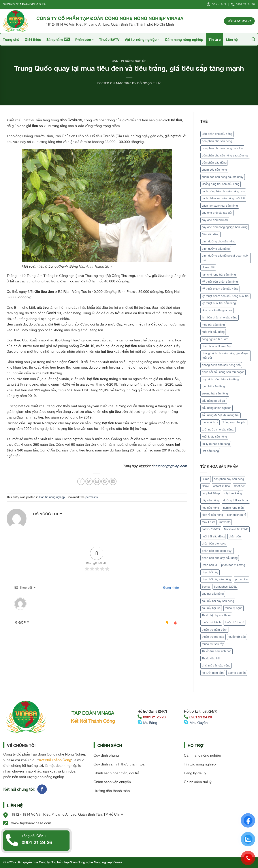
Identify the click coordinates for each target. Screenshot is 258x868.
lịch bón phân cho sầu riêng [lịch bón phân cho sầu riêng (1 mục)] (219, 317)
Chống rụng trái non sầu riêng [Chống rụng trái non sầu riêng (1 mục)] (220, 184)
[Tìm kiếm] (253, 39)
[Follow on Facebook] (42, 789)
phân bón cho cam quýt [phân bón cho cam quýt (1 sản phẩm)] (217, 551)
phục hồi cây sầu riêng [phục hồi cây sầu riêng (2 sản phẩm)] (216, 579)
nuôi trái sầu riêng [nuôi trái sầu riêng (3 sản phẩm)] (213, 536)
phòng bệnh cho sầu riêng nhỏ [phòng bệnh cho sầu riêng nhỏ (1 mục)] (221, 365)
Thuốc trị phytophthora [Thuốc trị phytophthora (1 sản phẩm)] (216, 615)
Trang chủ (11, 39)
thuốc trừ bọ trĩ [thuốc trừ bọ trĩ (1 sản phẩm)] (234, 622)
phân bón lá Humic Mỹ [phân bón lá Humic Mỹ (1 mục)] (216, 346)
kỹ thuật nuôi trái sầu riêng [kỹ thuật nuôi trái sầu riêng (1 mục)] (219, 303)
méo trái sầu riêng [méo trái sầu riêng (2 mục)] (213, 325)
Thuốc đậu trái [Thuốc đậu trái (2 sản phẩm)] (211, 658)
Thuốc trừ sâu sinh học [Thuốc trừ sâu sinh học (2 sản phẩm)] (217, 651)
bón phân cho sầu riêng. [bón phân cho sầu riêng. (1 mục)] (217, 141)
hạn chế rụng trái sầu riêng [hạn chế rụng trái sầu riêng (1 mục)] (219, 275)
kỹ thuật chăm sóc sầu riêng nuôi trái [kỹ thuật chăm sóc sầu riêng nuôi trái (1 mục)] (225, 296)
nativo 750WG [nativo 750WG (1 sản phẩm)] (211, 529)
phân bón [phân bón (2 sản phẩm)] (235, 536)
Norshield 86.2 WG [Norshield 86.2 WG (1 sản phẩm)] (236, 529)
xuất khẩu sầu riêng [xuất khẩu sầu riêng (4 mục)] (214, 437)
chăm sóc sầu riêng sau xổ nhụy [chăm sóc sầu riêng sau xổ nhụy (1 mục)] (223, 177)
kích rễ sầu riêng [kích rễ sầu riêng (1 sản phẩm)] (212, 515)
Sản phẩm (55, 39)
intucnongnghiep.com (170, 466)
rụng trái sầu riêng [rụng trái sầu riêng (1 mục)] (213, 386)
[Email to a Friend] (97, 481)
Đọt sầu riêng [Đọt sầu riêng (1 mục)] (210, 451)
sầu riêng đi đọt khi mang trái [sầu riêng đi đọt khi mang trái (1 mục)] (220, 415)
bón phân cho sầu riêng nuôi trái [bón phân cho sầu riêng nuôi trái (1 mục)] (222, 148)
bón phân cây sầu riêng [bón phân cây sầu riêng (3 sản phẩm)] (229, 479)
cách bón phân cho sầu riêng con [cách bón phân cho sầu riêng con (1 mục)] (223, 191)
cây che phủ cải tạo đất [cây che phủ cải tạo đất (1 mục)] (217, 213)
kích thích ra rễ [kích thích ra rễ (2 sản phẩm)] (237, 515)
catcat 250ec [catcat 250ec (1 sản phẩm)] (221, 486)
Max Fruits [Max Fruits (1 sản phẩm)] (208, 522)
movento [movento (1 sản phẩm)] (225, 522)
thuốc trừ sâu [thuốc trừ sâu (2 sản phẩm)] (237, 637)
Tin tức (215, 39)
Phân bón (85, 39)
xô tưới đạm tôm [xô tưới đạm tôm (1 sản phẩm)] (213, 673)
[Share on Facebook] (81, 481)
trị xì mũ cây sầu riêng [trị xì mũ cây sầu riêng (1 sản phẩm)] (216, 665)
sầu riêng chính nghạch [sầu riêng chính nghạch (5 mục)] (217, 408)
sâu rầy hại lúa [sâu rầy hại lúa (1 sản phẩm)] (211, 608)
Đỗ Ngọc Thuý (149, 83)
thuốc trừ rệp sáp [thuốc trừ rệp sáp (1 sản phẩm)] (213, 637)
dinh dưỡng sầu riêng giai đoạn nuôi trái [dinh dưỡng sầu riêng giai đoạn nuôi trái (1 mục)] (225, 258)
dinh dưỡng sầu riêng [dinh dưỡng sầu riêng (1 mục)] (216, 249)
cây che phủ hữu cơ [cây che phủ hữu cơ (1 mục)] (215, 220)
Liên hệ (232, 39)
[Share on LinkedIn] (113, 481)
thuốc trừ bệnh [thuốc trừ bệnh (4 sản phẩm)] (211, 622)
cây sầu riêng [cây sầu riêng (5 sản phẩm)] (210, 500)
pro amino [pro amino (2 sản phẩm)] (241, 579)
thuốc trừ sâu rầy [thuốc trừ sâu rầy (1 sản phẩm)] (213, 644)
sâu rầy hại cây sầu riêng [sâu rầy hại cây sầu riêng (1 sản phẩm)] (218, 601)
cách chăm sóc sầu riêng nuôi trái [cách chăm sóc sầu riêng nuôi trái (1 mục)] (223, 198)
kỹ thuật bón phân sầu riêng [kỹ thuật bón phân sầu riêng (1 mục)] (220, 282)
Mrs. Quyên (199, 723)
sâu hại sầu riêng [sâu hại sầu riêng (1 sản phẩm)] (213, 594)
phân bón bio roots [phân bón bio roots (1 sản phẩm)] (214, 543)
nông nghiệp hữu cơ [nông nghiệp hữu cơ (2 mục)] (215, 339)
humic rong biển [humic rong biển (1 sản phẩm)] (233, 508)
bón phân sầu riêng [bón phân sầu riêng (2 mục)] (214, 163)
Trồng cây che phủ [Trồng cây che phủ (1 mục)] (234, 422)
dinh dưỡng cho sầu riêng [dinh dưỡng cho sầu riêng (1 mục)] (218, 241)
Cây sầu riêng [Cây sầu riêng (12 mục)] (211, 234)
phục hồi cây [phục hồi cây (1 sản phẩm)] (210, 572)
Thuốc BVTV (109, 39)
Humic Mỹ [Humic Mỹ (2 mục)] (208, 267)
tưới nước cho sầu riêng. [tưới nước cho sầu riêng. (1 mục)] (218, 429)
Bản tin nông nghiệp (129, 61)
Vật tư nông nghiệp (142, 39)
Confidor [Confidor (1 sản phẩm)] (239, 486)
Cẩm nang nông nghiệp (184, 39)
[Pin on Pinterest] (105, 481)
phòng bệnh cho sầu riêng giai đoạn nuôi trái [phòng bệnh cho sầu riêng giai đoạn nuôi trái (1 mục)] (225, 355)
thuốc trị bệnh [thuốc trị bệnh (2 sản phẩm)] (234, 608)
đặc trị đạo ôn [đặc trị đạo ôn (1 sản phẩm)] (237, 673)
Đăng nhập (171, 588)
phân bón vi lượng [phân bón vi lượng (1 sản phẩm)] (233, 565)
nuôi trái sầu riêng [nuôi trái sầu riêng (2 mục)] (213, 332)
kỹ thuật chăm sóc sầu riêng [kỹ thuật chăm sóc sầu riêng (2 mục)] (220, 289)
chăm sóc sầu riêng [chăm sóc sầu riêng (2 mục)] (214, 170)
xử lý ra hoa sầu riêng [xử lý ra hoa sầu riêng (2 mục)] (216, 444)
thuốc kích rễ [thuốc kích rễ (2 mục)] (210, 422)
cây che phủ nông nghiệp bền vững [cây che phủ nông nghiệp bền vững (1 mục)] (225, 227)
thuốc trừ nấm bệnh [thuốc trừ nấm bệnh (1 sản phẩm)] (214, 630)
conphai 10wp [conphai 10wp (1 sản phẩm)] (211, 493)
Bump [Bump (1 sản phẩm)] (206, 479)
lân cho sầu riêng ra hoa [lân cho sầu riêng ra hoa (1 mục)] (217, 310)
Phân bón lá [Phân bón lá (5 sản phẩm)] (209, 565)
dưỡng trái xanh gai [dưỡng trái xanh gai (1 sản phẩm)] (236, 500)
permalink (92, 497)
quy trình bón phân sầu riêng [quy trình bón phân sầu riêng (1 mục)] (220, 379)
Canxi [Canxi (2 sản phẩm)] (205, 486)
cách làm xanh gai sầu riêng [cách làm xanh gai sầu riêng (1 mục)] (220, 206)
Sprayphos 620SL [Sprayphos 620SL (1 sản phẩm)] (225, 587)
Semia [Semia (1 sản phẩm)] (206, 587)
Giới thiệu (33, 39)
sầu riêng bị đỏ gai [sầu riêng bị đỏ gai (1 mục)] (214, 401)
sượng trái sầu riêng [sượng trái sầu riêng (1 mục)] (215, 393)
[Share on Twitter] (89, 481)
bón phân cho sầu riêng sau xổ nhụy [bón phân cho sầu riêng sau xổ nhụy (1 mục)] (225, 155)
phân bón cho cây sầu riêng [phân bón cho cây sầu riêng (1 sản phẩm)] (220, 558)
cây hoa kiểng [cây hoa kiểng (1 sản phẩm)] (233, 493)
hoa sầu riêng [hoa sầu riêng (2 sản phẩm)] (210, 508)
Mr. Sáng (150, 723)
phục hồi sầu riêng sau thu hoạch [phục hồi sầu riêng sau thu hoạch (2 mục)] (223, 372)
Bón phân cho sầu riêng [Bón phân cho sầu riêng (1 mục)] (217, 134)
